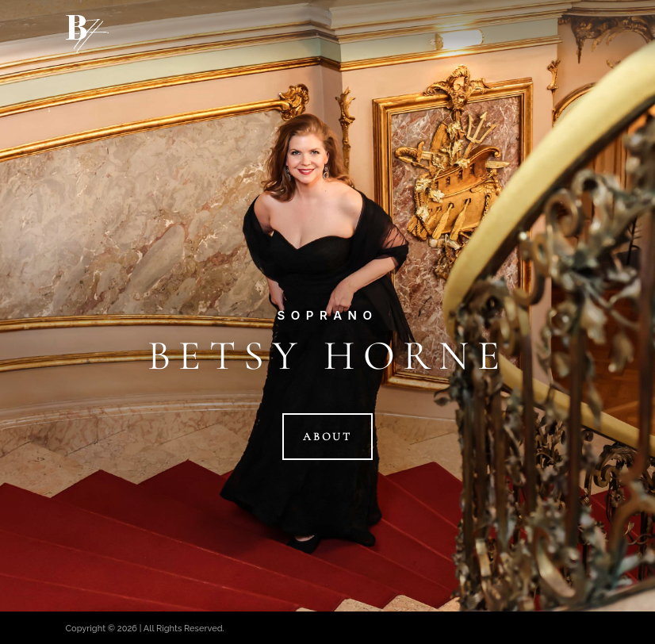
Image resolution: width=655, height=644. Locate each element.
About (327, 437)
